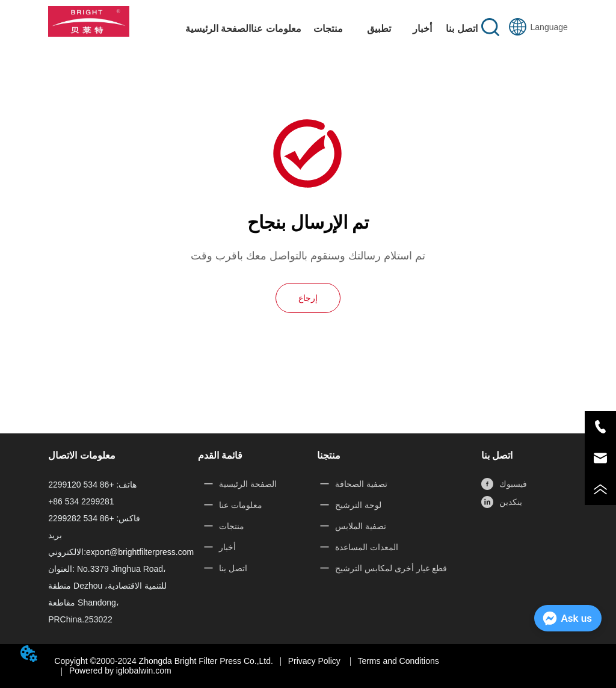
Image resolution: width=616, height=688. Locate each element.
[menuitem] (328, 28)
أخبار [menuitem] (422, 29)
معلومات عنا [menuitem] (276, 29)
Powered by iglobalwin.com (120, 671)
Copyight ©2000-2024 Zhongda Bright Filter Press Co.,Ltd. (164, 661)
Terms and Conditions (398, 661)
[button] (328, 29)
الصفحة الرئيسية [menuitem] (218, 29)
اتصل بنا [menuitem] (461, 29)
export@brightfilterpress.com (140, 552)
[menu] (333, 28)
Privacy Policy (316, 661)
